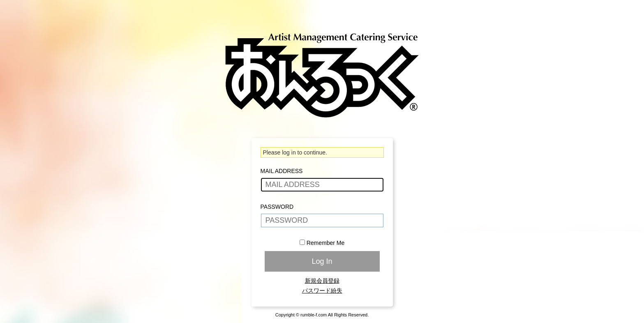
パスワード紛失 (322, 291)
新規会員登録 (322, 281)
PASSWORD (277, 207)
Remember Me (326, 243)
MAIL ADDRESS (282, 171)
